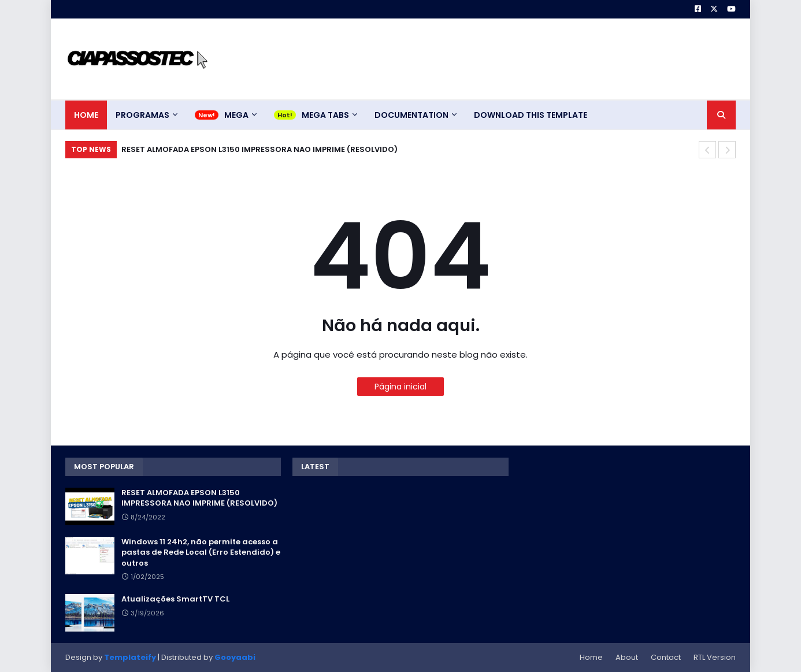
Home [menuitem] (86, 115)
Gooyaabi (235, 657)
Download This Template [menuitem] (531, 115)
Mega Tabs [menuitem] (325, 115)
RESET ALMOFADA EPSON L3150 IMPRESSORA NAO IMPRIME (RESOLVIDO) (259, 149)
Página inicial (400, 387)
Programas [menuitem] (142, 115)
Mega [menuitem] (236, 115)
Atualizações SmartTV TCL (175, 599)
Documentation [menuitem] (411, 115)
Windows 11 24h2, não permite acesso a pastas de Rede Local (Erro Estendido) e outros (201, 552)
